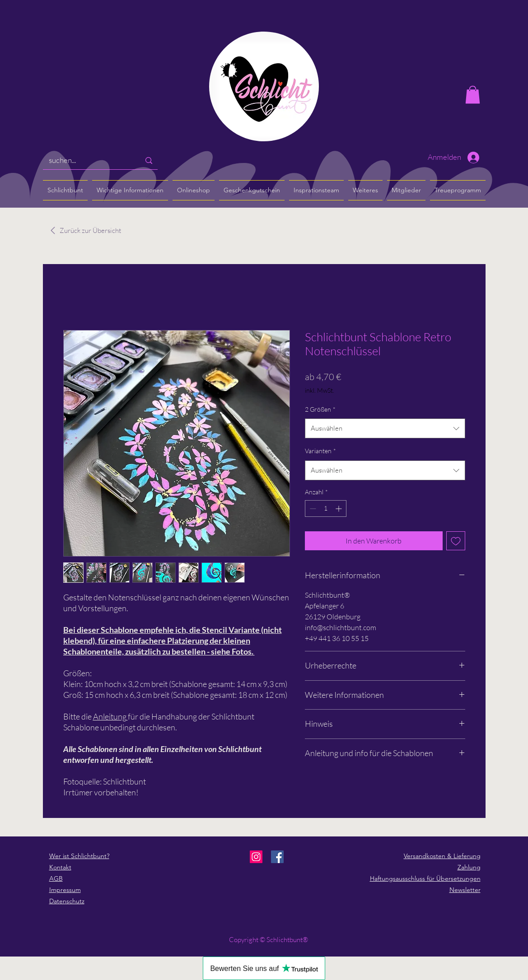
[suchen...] (88, 160)
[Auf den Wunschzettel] (456, 541)
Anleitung (110, 716)
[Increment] (339, 509)
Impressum (65, 890)
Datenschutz (67, 901)
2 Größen (320, 409)
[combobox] (385, 428)
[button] (473, 95)
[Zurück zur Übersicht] (90, 231)
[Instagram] (256, 857)
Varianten (320, 451)
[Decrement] (312, 509)
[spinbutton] (326, 509)
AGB (56, 878)
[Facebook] (277, 857)
